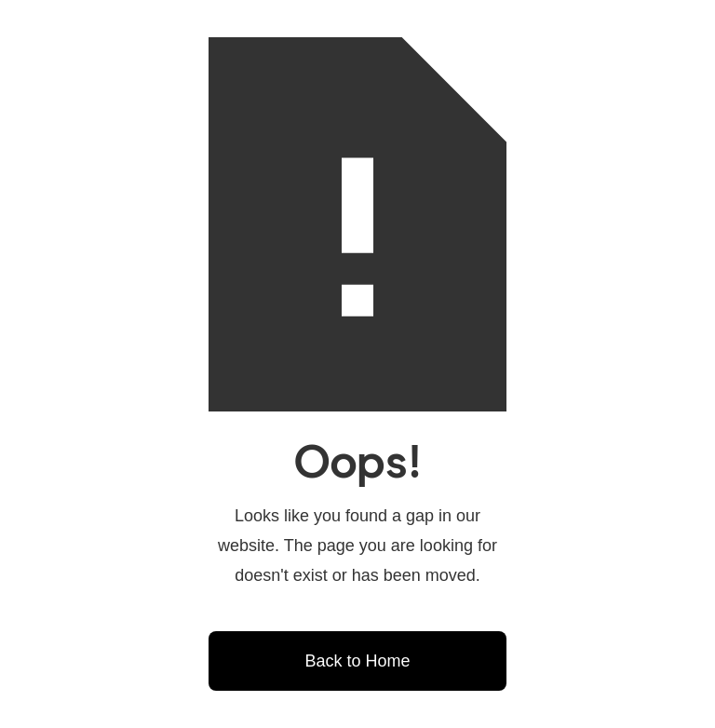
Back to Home (357, 661)
